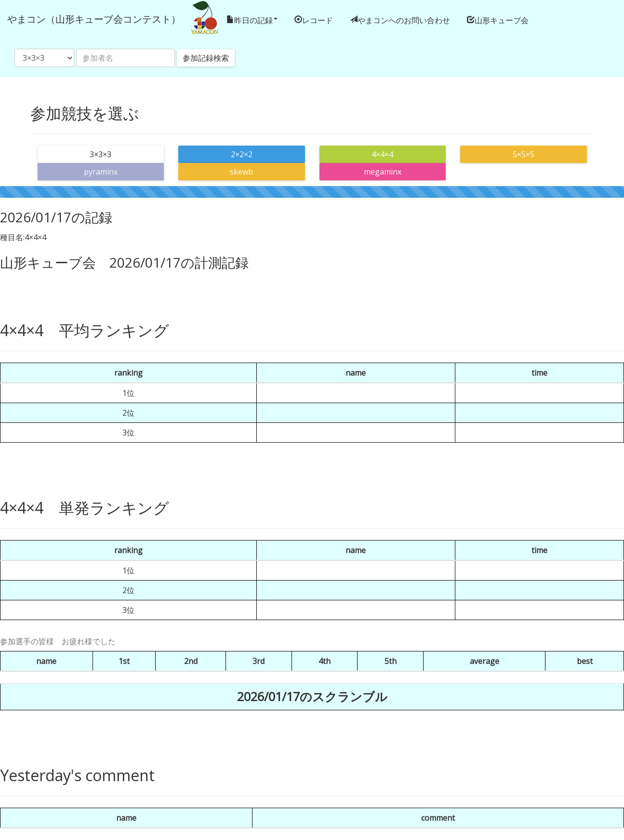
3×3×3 (100, 154)
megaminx (383, 172)
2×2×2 (242, 154)
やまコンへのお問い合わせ (404, 20)
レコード (318, 20)
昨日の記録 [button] (256, 20)
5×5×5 (524, 154)
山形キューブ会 (502, 20)
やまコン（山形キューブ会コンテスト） (94, 19)
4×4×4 (382, 154)
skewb (241, 172)
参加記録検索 (206, 58)
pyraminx (101, 172)
